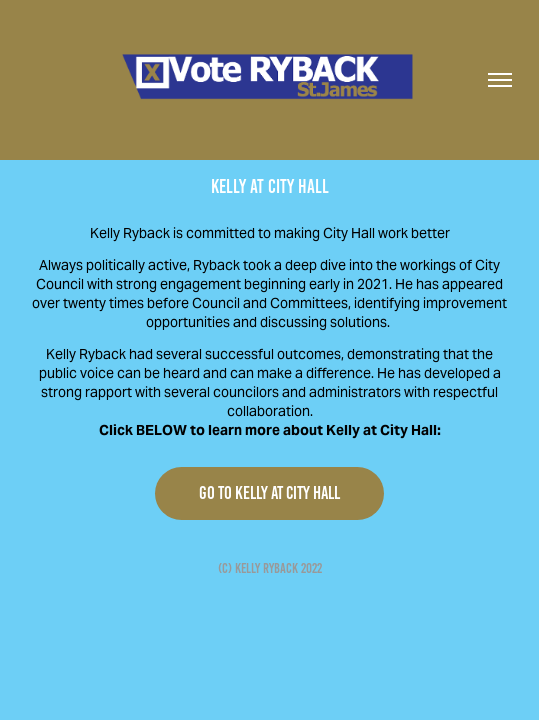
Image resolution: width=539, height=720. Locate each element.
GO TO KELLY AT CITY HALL (269, 493)
